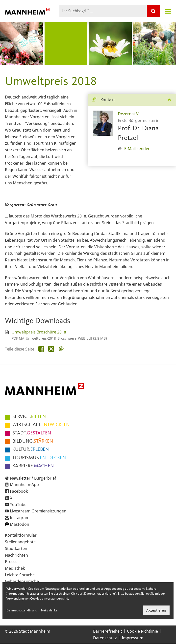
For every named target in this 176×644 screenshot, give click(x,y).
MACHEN (33, 466)
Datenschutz (105, 638)
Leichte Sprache (20, 575)
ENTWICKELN (41, 425)
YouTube (18, 505)
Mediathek (15, 568)
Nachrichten (16, 555)
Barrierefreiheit (108, 631)
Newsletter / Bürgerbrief (33, 478)
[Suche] (153, 11)
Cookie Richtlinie (142, 631)
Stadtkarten (16, 548)
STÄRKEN (33, 441)
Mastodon (20, 524)
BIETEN (29, 417)
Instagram (20, 518)
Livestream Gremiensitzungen (38, 511)
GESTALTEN (32, 433)
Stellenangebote (20, 542)
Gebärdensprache (22, 581)
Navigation (168, 11)
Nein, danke (49, 610)
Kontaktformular (21, 535)
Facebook (19, 491)
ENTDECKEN (39, 458)
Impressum (133, 638)
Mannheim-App (24, 485)
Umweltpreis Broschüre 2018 (39, 332)
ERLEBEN (31, 449)
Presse (11, 562)
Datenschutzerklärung (22, 610)
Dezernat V (128, 114)
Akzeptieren (156, 610)
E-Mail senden (137, 149)
